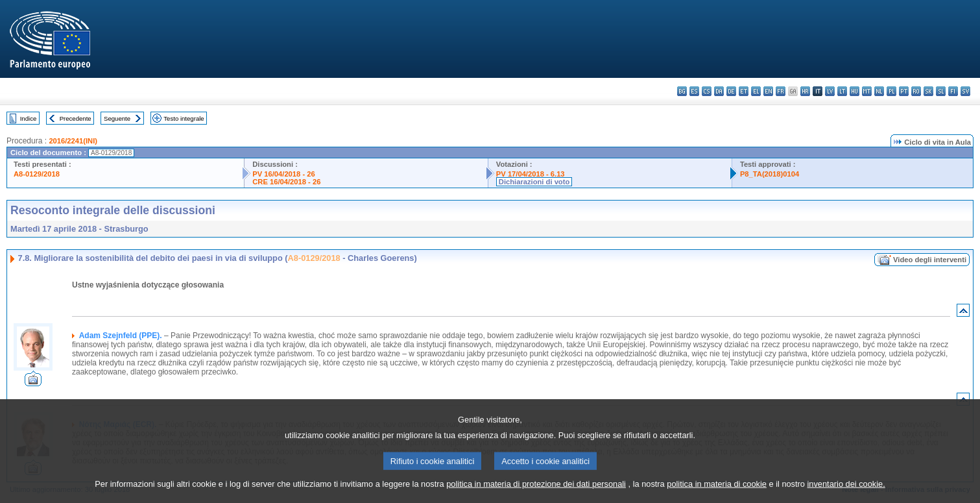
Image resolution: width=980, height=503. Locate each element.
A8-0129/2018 (37, 174)
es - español (694, 91)
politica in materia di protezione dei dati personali (536, 495)
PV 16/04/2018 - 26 (283, 174)
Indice (29, 118)
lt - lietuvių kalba (842, 91)
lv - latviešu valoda (830, 91)
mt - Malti (867, 91)
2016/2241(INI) (73, 141)
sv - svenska (965, 91)
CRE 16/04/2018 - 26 (286, 182)
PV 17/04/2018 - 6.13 (531, 174)
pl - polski (891, 91)
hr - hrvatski (805, 91)
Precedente (76, 118)
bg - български (682, 91)
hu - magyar (855, 91)
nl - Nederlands (879, 91)
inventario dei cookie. (846, 495)
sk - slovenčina (928, 91)
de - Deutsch (731, 91)
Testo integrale (184, 118)
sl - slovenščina (941, 91)
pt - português (904, 91)
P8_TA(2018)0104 (770, 174)
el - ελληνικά (756, 91)
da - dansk (719, 91)
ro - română (916, 91)
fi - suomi (953, 91)
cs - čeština (707, 91)
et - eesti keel (744, 91)
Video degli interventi (930, 260)
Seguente (117, 118)
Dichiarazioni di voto (534, 182)
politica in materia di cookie (717, 495)
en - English (768, 91)
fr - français (781, 91)
